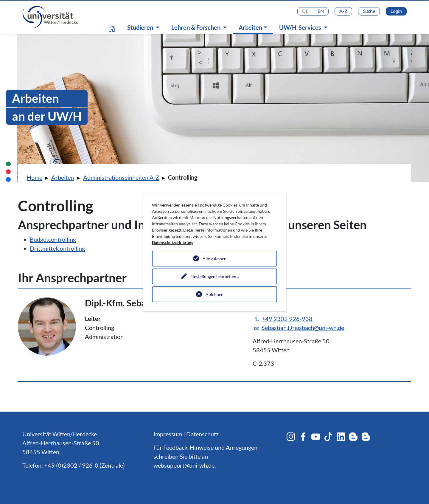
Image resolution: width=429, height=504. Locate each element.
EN (321, 11)
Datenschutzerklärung (173, 242)
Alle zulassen (214, 259)
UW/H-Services (301, 27)
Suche (369, 11)
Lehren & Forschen (196, 27)
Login (396, 11)
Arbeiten (254, 27)
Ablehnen (214, 294)
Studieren (141, 27)
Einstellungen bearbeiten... (215, 276)
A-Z (343, 11)
